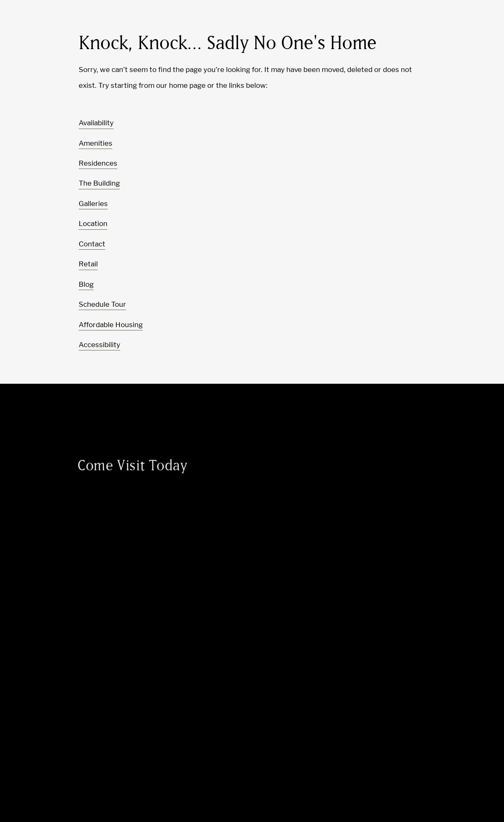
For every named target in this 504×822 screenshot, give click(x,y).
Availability (96, 123)
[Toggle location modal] (26, 796)
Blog (86, 284)
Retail (88, 264)
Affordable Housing (111, 325)
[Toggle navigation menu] (479, 23)
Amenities (96, 143)
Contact (92, 244)
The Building (99, 183)
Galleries (93, 204)
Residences (98, 163)
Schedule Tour (102, 304)
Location (93, 224)
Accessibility (99, 345)
